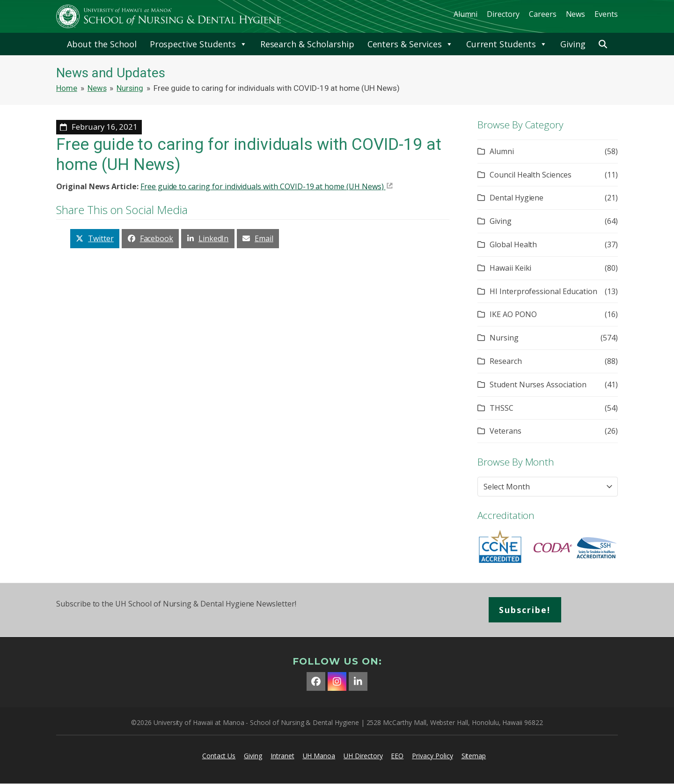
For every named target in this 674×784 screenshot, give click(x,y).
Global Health (513, 244)
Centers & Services (410, 44)
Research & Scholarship (307, 44)
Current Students (507, 44)
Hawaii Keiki (510, 268)
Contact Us (219, 756)
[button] (603, 44)
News (576, 14)
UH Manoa (319, 756)
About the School (102, 44)
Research (506, 361)
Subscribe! (525, 610)
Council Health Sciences (531, 175)
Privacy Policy (432, 756)
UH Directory (363, 756)
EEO (397, 756)
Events (606, 14)
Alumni (466, 14)
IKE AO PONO (513, 314)
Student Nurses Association (538, 385)
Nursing (504, 338)
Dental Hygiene (516, 198)
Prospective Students (198, 44)
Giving (573, 44)
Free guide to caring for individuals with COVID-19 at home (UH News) (262, 186)
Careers (543, 14)
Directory (503, 14)
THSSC (502, 408)
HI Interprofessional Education (543, 291)
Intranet (282, 756)
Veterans (505, 431)
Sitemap (474, 756)
